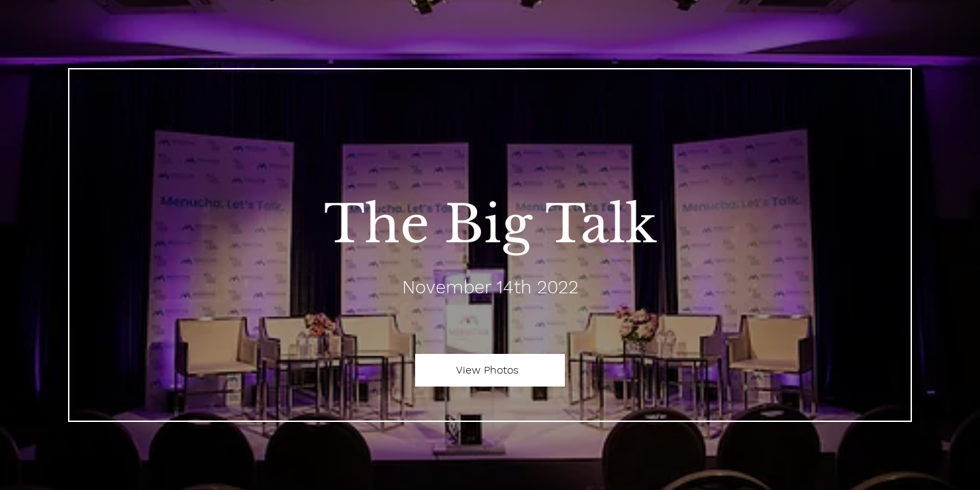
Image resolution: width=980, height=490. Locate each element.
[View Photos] (490, 370)
